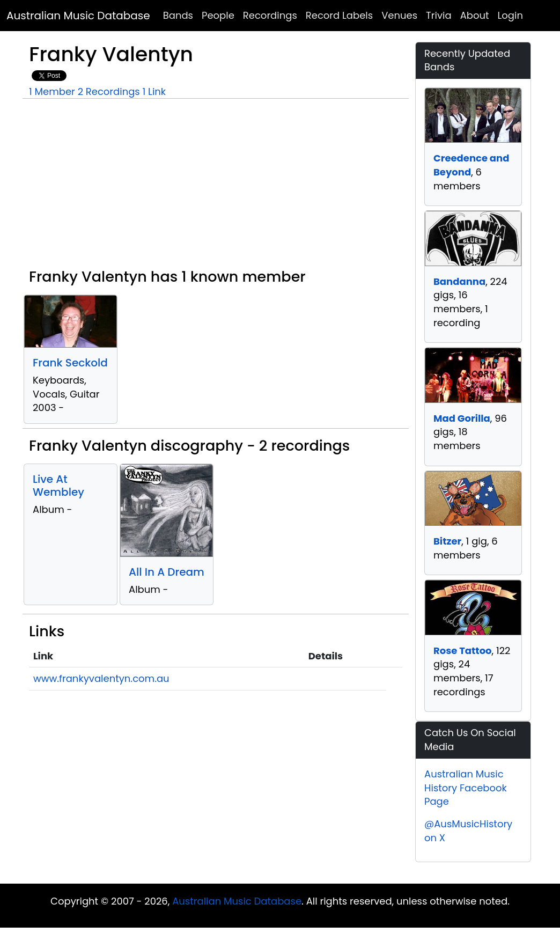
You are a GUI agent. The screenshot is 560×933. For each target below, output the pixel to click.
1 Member (52, 91)
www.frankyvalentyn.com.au (101, 678)
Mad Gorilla (462, 418)
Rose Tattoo (463, 651)
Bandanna (459, 281)
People (218, 15)
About (475, 15)
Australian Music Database (78, 16)
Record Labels (339, 15)
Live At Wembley (58, 486)
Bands (178, 15)
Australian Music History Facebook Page (466, 788)
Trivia (439, 15)
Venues (399, 15)
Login (510, 15)
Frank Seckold (70, 363)
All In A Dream (167, 572)
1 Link (154, 91)
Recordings (270, 15)
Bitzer (447, 541)
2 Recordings (109, 91)
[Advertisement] (216, 188)
